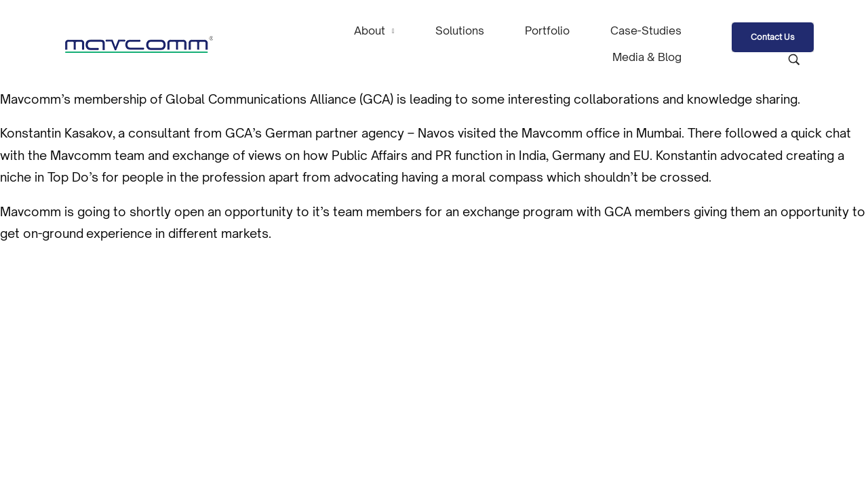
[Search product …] (794, 60)
